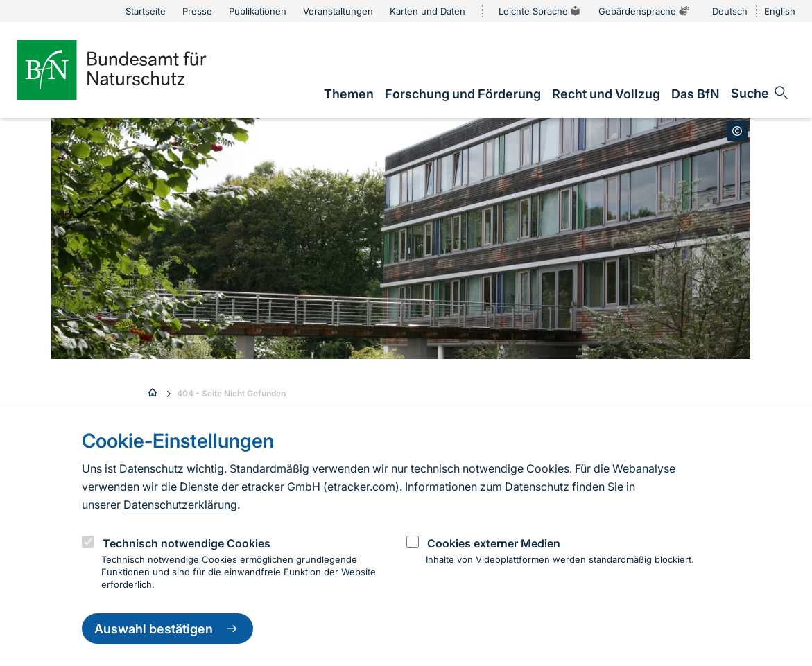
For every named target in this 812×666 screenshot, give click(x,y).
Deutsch (730, 11)
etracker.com (361, 487)
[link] (349, 94)
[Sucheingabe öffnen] (760, 93)
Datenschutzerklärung (180, 505)
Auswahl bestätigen (167, 629)
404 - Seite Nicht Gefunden (231, 393)
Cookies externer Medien (494, 543)
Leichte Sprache (540, 11)
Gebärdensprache (644, 11)
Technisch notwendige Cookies (187, 543)
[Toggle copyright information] (737, 131)
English (780, 11)
